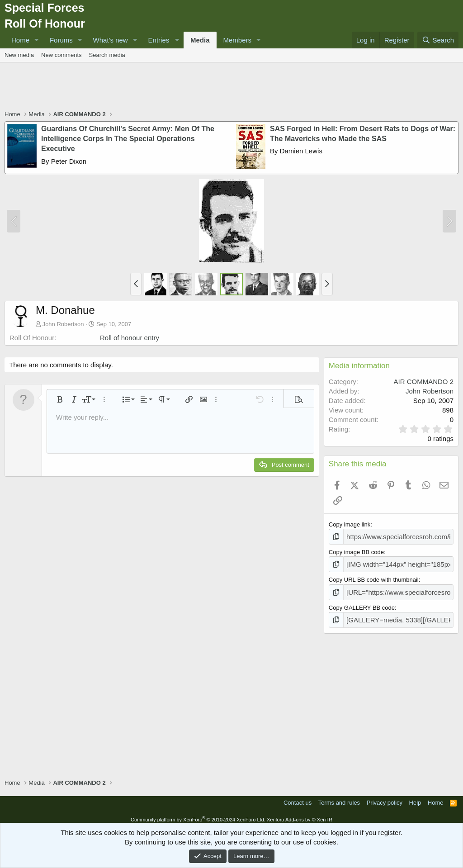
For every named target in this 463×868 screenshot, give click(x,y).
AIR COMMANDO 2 (423, 382)
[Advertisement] (231, 87)
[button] (37, 40)
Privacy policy (385, 798)
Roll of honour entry (130, 338)
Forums (61, 40)
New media (19, 55)
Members (238, 40)
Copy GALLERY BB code (362, 604)
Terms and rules (339, 798)
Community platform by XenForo (198, 814)
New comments (61, 55)
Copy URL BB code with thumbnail (374, 577)
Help (415, 798)
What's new (111, 40)
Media (200, 40)
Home (20, 40)
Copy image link (350, 524)
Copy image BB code (356, 551)
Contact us (298, 798)
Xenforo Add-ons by (300, 814)
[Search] (438, 40)
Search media (107, 55)
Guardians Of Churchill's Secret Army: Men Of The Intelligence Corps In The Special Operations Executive (128, 139)
